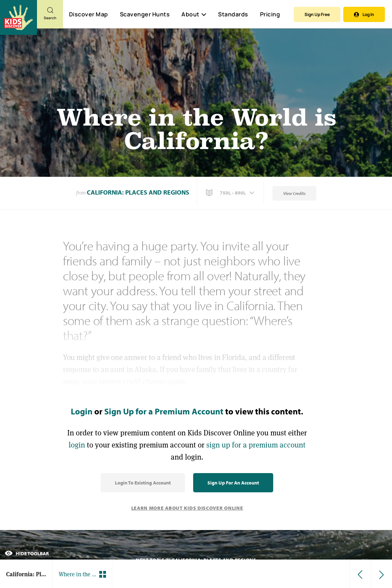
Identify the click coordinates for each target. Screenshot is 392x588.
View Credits (294, 193)
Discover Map (89, 14)
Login (82, 411)
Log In (364, 14)
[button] (231, 193)
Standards (233, 14)
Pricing (270, 14)
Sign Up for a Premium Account (164, 411)
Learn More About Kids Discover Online (187, 508)
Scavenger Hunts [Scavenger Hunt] (145, 15)
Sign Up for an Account (233, 483)
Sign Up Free (317, 14)
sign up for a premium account (256, 445)
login (77, 445)
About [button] (194, 14)
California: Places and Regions (138, 192)
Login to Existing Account (143, 483)
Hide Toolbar (27, 553)
